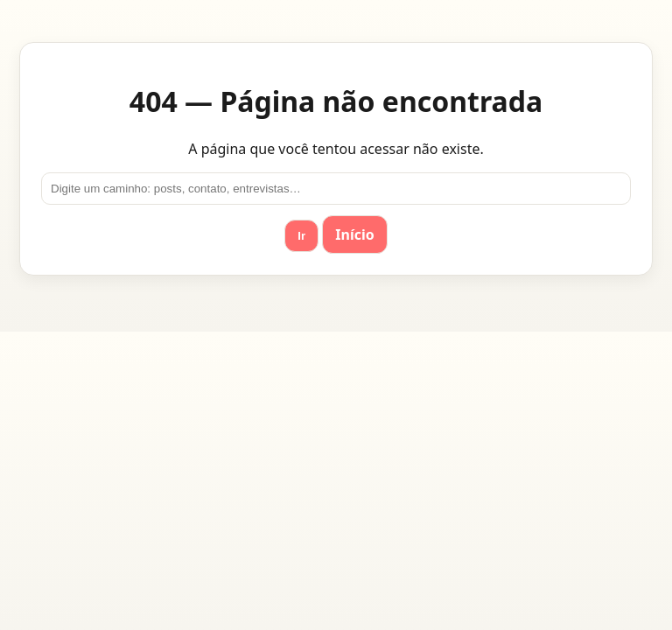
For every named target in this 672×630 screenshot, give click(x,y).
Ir (301, 236)
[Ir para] (336, 189)
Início (354, 234)
